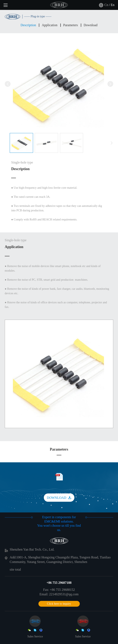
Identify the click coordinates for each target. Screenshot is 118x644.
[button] (112, 143)
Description (28, 25)
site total (15, 569)
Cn (106, 5)
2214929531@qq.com (64, 594)
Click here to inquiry (59, 604)
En (113, 5)
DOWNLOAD (59, 498)
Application (50, 25)
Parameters (71, 25)
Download (91, 25)
